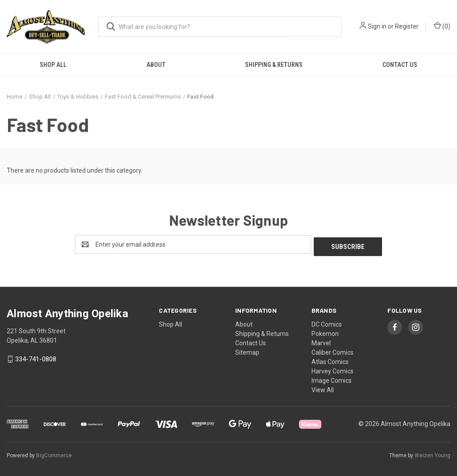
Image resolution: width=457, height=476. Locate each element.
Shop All (53, 65)
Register (407, 26)
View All (323, 388)
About (156, 65)
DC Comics (327, 322)
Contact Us (400, 65)
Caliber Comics (332, 350)
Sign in (377, 26)
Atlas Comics (330, 360)
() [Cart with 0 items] (442, 26)
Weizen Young (432, 453)
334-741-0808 (36, 357)
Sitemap (247, 350)
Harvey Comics (332, 369)
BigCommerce (54, 453)
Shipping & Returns (274, 65)
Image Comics (332, 378)
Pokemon (325, 331)
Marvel (321, 341)
